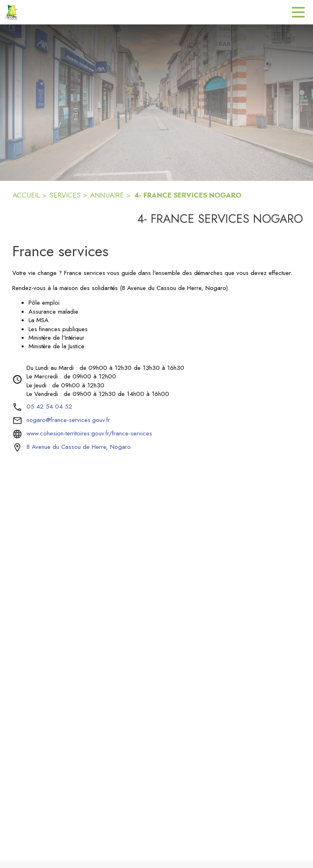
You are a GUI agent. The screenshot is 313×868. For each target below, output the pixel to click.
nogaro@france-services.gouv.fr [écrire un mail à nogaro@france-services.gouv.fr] (68, 420)
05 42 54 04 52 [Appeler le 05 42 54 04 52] (49, 407)
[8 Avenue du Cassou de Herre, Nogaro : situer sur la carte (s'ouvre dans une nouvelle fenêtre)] (79, 447)
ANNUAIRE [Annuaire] (107, 195)
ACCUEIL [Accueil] (26, 195)
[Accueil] (12, 12)
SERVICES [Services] (65, 195)
